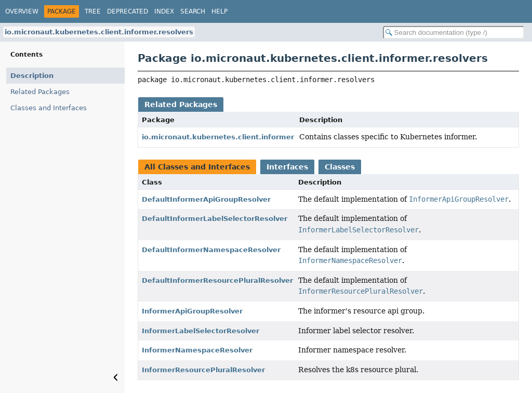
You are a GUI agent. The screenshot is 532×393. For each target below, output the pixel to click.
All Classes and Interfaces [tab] (197, 167)
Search (193, 11)
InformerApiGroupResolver (192, 311)
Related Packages (40, 92)
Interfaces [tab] (287, 167)
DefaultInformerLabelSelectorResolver (215, 219)
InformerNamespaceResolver (197, 350)
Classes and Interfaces (49, 108)
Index (164, 11)
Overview (22, 11)
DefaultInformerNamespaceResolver (211, 250)
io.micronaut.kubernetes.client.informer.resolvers (99, 32)
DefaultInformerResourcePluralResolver (217, 280)
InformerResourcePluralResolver (203, 370)
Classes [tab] (340, 167)
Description (32, 76)
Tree (93, 11)
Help (220, 11)
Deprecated (128, 11)
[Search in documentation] (454, 32)
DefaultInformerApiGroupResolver (206, 199)
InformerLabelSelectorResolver (201, 331)
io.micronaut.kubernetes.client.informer (218, 137)
